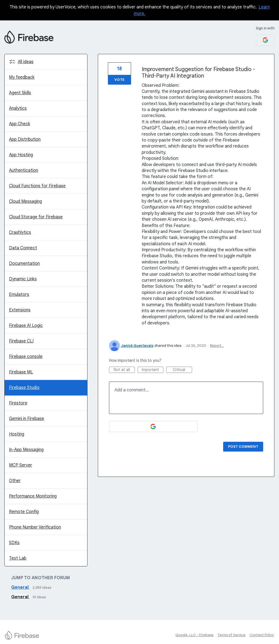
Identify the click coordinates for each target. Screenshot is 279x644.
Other (15, 481)
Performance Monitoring (33, 496)
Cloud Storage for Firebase (36, 217)
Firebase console (26, 357)
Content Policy (262, 635)
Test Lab (18, 558)
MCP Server (21, 465)
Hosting (17, 434)
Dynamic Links (23, 279)
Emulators (19, 295)
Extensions (20, 310)
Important (153, 370)
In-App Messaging (26, 450)
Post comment (243, 447)
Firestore (18, 403)
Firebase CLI (21, 341)
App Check (20, 124)
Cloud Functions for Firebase (37, 186)
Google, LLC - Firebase (195, 635)
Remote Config (24, 512)
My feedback (22, 77)
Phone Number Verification (35, 527)
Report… (217, 346)
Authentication (24, 170)
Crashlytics (20, 232)
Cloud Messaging (25, 201)
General (20, 587)
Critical (182, 370)
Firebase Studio (24, 388)
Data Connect (23, 248)
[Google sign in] (265, 40)
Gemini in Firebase (27, 419)
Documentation (24, 263)
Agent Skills (20, 93)
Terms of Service (231, 635)
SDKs (14, 543)
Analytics (18, 108)
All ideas (26, 62)
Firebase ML (21, 372)
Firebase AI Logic (26, 326)
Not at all (124, 370)
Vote (119, 80)
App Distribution (25, 139)
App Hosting (21, 155)
